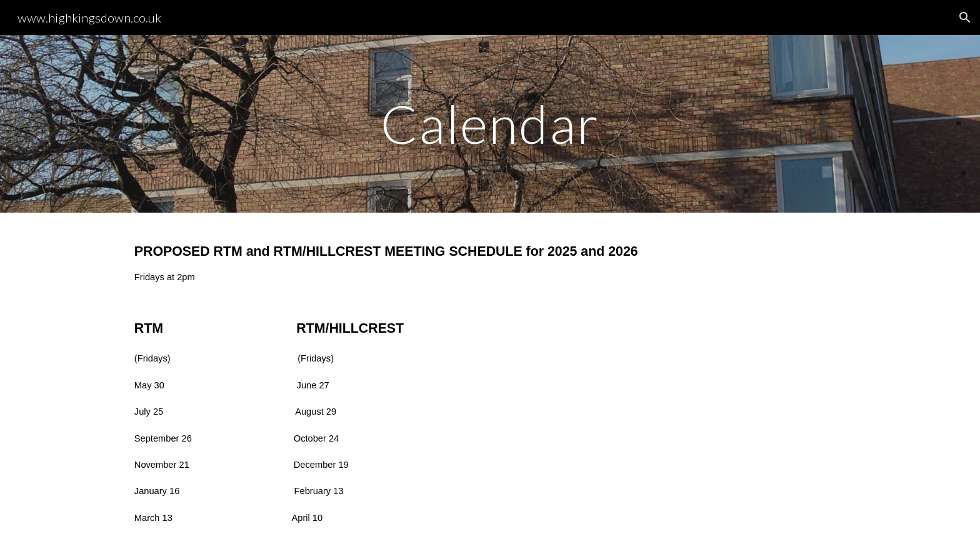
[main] (490, 124)
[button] (965, 18)
